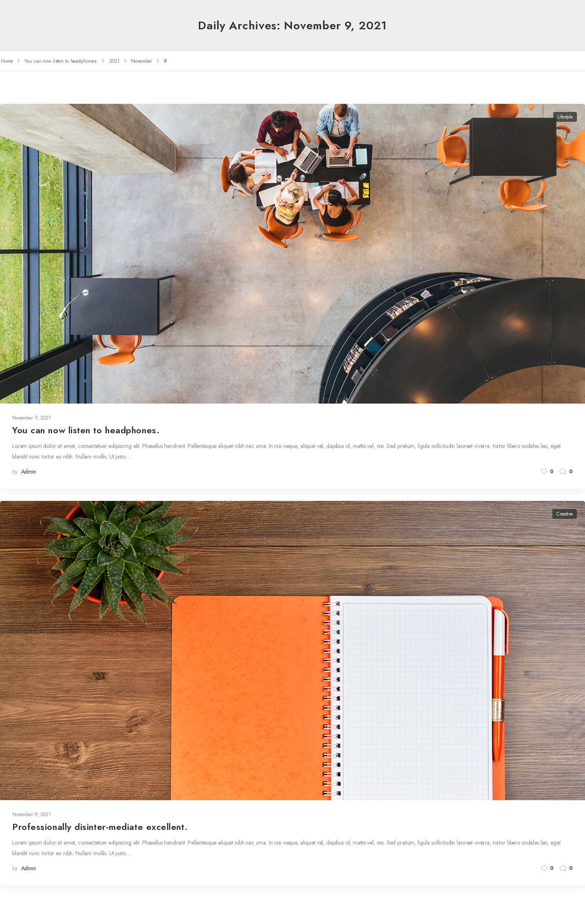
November (142, 61)
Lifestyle (565, 117)
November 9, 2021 (32, 418)
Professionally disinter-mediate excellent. (100, 827)
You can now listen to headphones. (61, 61)
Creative (565, 514)
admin (29, 472)
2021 (114, 61)
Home (7, 61)
